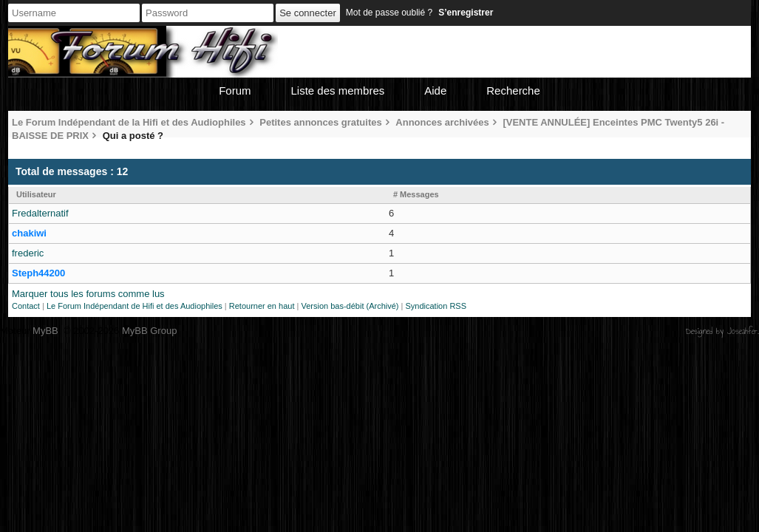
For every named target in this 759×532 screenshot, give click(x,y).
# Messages (416, 194)
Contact (26, 306)
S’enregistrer (466, 13)
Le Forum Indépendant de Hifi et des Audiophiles (135, 306)
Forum (235, 91)
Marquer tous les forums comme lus (88, 294)
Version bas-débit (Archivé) (350, 306)
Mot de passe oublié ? (389, 13)
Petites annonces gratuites (320, 122)
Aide (435, 91)
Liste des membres (338, 91)
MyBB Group (149, 331)
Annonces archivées (442, 122)
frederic (28, 253)
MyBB (45, 331)
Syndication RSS (436, 306)
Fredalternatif (40, 213)
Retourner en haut (262, 306)
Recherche (513, 91)
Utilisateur (36, 194)
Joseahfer (742, 331)
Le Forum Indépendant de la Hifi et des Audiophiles (129, 122)
